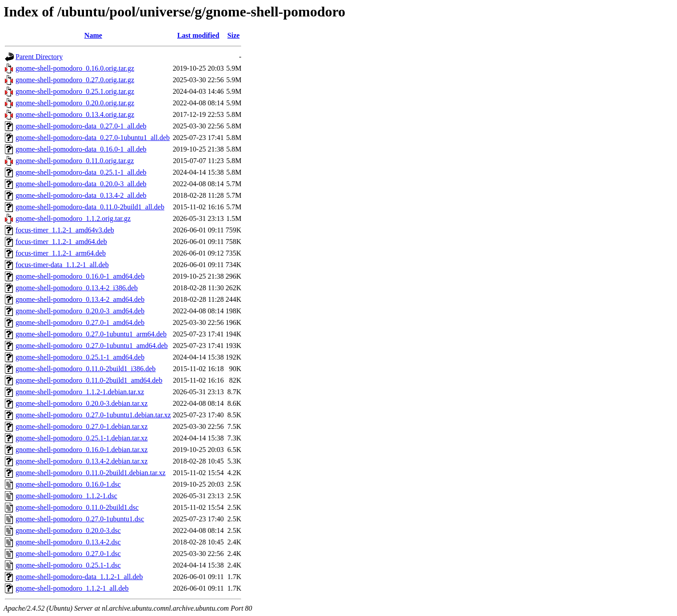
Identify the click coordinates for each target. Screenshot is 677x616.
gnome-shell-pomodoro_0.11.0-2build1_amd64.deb (89, 380)
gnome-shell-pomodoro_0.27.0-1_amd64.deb (80, 322)
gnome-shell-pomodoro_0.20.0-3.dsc (68, 530)
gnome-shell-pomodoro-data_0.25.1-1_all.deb (81, 172)
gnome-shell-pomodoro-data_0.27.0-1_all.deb (81, 126)
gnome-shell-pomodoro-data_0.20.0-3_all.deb (81, 184)
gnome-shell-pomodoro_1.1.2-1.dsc (66, 496)
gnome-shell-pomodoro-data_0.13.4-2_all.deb (81, 195)
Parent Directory (39, 57)
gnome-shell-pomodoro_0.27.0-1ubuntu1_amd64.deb (92, 346)
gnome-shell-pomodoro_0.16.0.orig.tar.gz (75, 68)
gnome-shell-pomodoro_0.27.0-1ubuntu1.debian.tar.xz (93, 415)
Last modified (198, 35)
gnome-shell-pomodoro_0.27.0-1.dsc (68, 554)
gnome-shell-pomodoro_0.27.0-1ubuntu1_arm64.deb (91, 334)
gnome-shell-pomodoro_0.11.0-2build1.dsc (77, 507)
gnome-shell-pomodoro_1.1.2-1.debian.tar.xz (80, 392)
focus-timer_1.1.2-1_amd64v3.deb (65, 230)
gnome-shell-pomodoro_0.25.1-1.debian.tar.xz (82, 438)
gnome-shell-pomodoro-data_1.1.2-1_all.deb (79, 577)
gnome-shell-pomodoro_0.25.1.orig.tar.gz (75, 91)
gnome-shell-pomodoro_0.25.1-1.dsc (68, 565)
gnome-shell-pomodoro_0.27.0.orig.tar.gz (75, 80)
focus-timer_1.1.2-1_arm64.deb (61, 253)
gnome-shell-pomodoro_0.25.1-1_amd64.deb (80, 357)
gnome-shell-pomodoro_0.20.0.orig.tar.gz (75, 103)
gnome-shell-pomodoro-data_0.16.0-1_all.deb (81, 149)
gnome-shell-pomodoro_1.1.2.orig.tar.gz (73, 218)
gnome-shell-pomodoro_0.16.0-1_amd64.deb (80, 276)
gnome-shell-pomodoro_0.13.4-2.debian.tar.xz (82, 461)
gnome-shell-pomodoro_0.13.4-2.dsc (68, 542)
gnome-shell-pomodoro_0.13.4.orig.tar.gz (75, 114)
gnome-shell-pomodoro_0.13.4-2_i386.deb (77, 288)
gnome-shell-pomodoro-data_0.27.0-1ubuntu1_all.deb (93, 138)
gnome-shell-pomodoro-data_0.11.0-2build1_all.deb (90, 207)
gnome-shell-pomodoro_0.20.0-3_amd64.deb (80, 311)
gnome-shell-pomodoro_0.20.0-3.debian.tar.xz (82, 403)
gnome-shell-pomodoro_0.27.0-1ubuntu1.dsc (80, 519)
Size (234, 35)
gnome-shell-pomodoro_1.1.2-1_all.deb (72, 588)
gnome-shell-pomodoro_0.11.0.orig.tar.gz (75, 161)
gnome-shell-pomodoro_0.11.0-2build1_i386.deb (86, 369)
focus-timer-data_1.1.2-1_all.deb (62, 265)
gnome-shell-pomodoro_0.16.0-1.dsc (68, 484)
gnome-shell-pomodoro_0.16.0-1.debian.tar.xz (82, 450)
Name (93, 35)
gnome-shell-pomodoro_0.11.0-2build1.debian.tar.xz (91, 473)
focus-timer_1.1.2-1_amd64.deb (61, 242)
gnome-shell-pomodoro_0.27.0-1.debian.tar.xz (82, 426)
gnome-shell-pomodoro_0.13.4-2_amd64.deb (80, 299)
